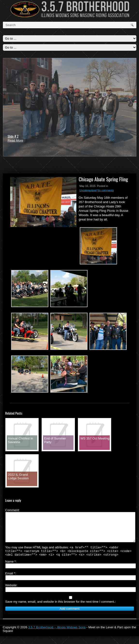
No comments (106, 190)
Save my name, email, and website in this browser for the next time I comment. (60, 609)
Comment (12, 510)
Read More (15, 140)
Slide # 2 (13, 136)
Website (11, 593)
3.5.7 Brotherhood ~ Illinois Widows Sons (57, 635)
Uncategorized (88, 190)
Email (10, 581)
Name (11, 569)
